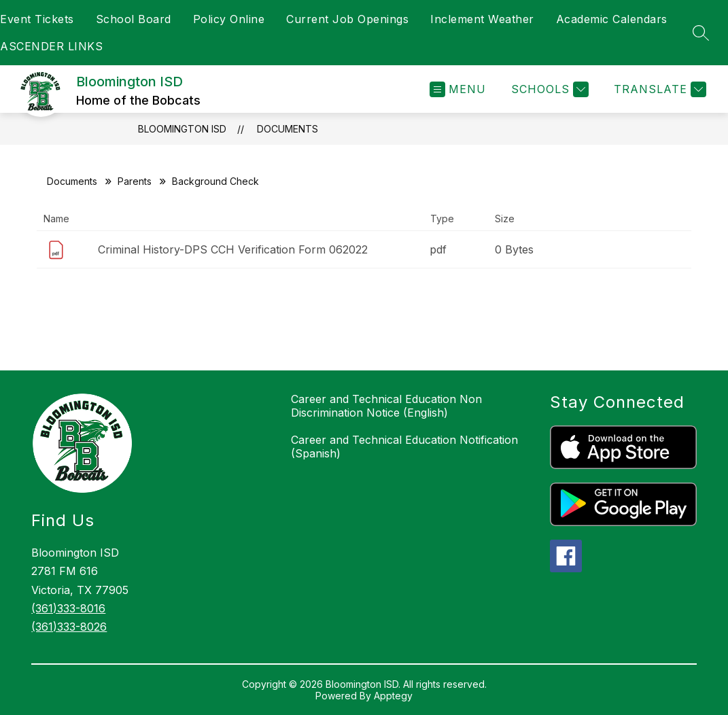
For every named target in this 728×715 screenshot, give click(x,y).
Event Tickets (37, 19)
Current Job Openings (347, 19)
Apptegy (393, 696)
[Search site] (701, 33)
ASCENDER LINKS (51, 46)
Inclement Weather (482, 19)
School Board (134, 19)
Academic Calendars (612, 19)
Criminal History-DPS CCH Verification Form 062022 (233, 249)
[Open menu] (458, 89)
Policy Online (229, 19)
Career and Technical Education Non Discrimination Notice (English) (386, 406)
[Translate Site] (658, 89)
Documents (288, 129)
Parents (135, 181)
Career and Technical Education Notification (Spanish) (404, 447)
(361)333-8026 (69, 627)
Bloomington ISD (182, 129)
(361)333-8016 (68, 608)
